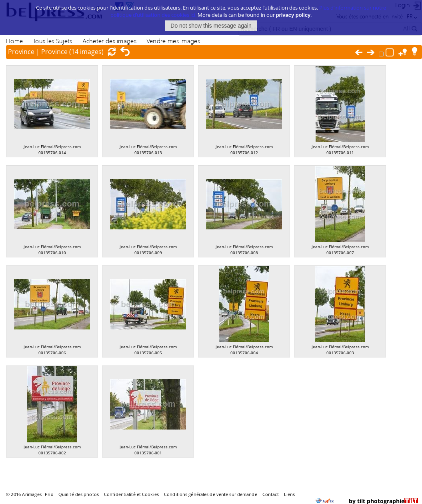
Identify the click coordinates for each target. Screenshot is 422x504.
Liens (290, 494)
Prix (49, 494)
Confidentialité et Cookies (131, 494)
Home (14, 41)
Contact (271, 494)
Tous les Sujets (52, 41)
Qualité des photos (79, 494)
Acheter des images (109, 41)
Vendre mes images (173, 41)
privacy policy (293, 13)
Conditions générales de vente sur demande (211, 494)
